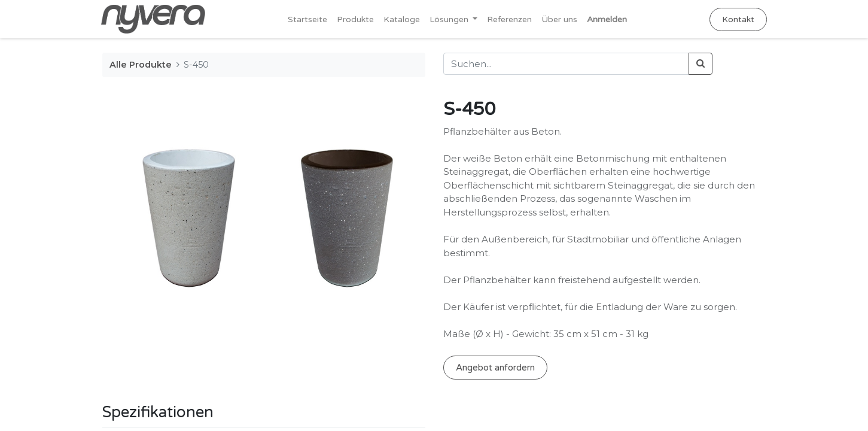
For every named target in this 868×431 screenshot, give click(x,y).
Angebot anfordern (495, 368)
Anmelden (607, 19)
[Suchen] (701, 64)
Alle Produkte (141, 65)
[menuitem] (307, 19)
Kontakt (738, 19)
